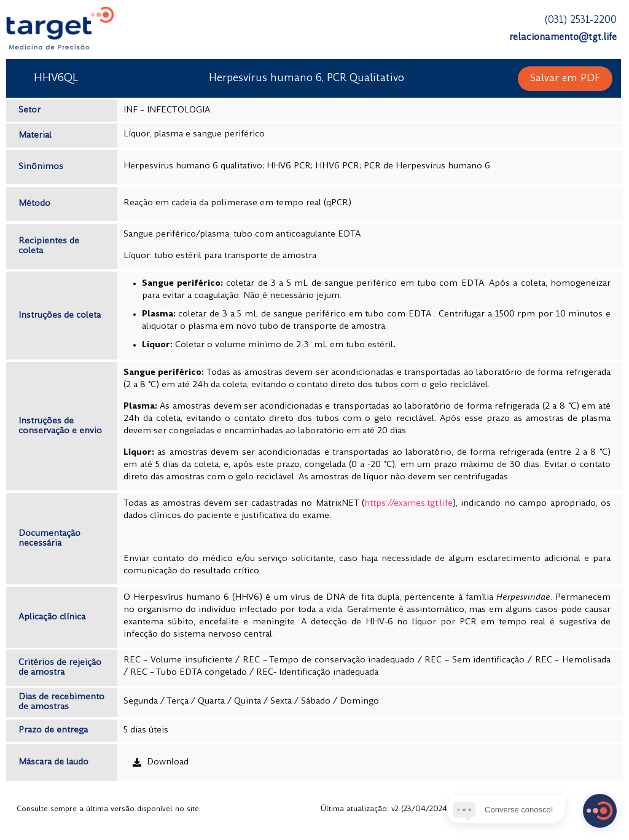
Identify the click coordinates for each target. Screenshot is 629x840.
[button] (565, 79)
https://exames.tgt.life (408, 504)
